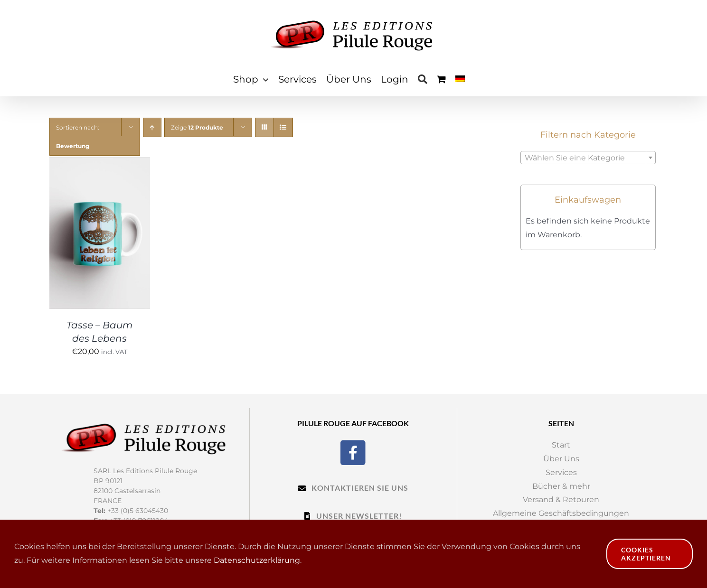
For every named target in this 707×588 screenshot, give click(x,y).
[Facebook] (353, 452)
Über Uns (561, 459)
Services (561, 472)
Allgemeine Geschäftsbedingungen (561, 513)
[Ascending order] (152, 127)
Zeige (197, 127)
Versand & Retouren (561, 499)
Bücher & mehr (561, 486)
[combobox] (588, 158)
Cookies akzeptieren (646, 554)
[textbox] (588, 158)
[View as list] (283, 127)
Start (561, 445)
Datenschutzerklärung (257, 560)
